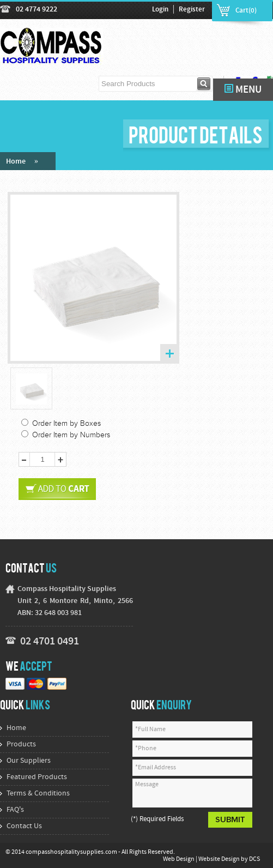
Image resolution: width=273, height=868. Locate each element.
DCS (254, 859)
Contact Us (24, 826)
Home (16, 162)
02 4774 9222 (37, 10)
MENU (243, 90)
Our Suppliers (29, 761)
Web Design (179, 859)
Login (160, 10)
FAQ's (15, 810)
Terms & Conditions (38, 794)
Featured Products (37, 777)
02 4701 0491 (50, 642)
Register (192, 10)
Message (192, 793)
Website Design (220, 859)
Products (21, 745)
